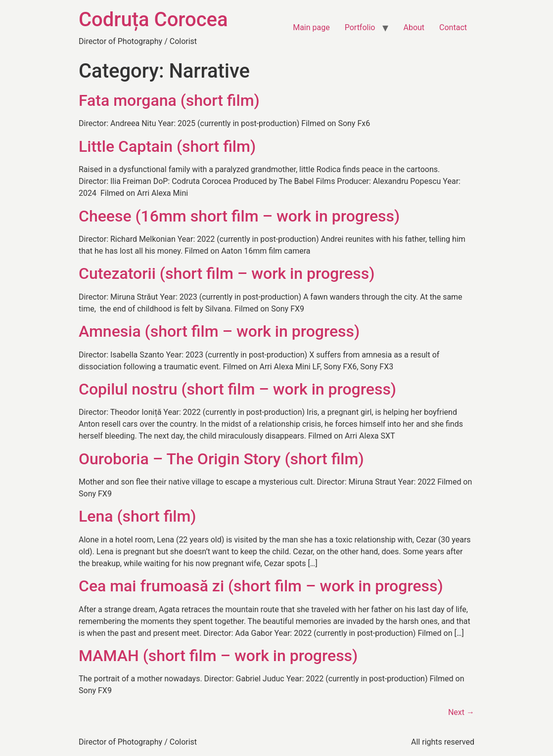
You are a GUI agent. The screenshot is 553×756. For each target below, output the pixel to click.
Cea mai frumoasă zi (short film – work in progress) (261, 586)
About (414, 27)
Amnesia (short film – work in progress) (219, 331)
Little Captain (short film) (167, 146)
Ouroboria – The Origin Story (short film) (221, 459)
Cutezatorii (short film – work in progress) (227, 273)
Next (461, 712)
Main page (311, 27)
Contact (453, 27)
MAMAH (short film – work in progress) (218, 656)
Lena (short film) (138, 516)
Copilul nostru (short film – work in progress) (237, 389)
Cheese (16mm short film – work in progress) (239, 216)
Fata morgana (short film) (169, 100)
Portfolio (360, 27)
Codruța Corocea (153, 20)
